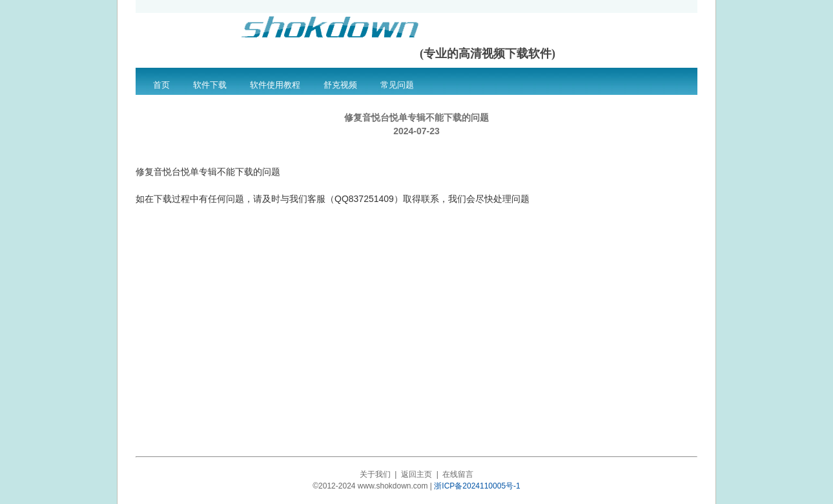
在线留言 (458, 474)
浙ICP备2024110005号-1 (477, 486)
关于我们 (375, 474)
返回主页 (416, 474)
